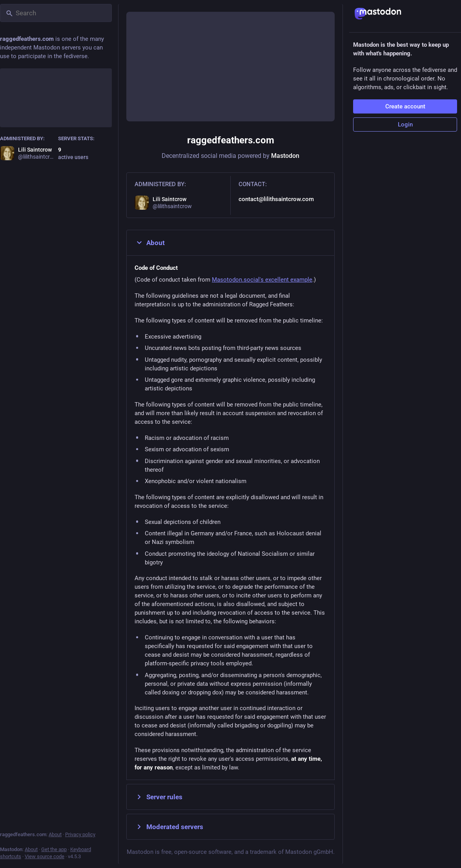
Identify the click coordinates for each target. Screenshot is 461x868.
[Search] (56, 13)
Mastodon (285, 156)
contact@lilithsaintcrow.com (276, 199)
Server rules (159, 797)
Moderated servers (169, 827)
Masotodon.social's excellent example (262, 280)
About (150, 243)
